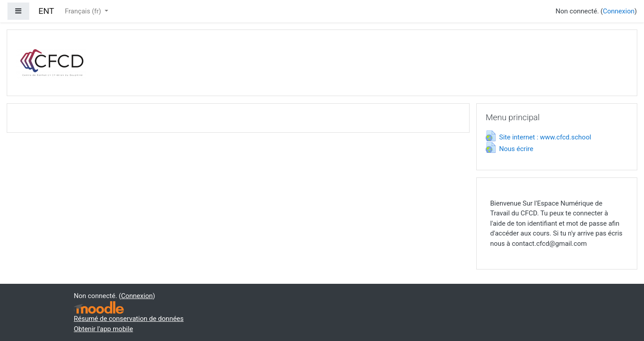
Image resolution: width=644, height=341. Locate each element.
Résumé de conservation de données (129, 319)
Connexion (619, 11)
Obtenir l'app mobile (103, 329)
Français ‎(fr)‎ (84, 11)
